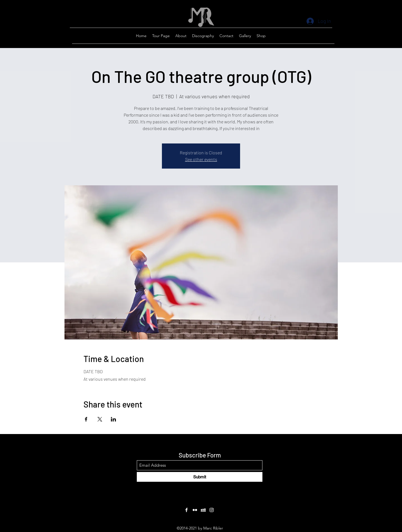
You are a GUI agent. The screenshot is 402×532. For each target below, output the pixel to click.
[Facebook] (186, 510)
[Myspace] (203, 510)
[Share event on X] (100, 419)
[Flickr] (195, 510)
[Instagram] (212, 510)
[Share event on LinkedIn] (113, 419)
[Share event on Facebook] (86, 419)
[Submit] (200, 477)
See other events (201, 159)
